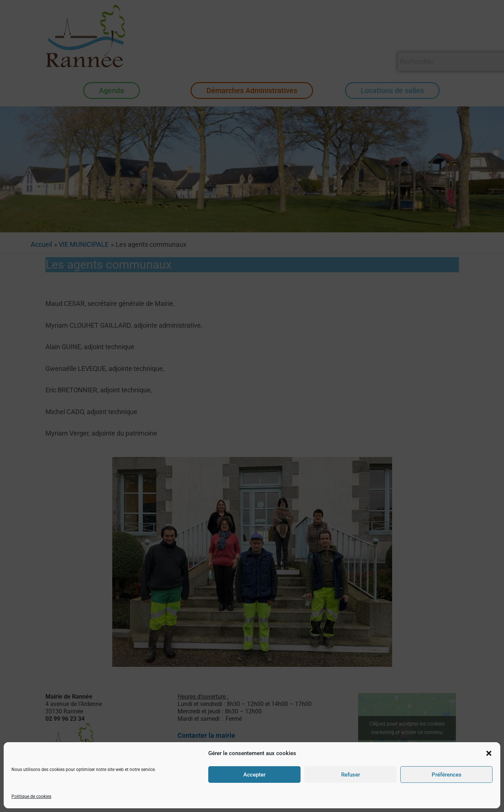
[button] (489, 784)
